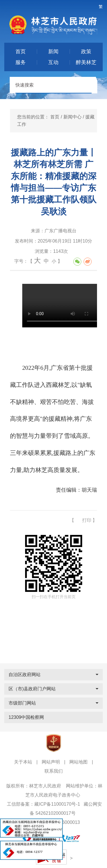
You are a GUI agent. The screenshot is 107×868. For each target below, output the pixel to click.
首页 (55, 117)
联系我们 (54, 771)
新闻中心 (72, 117)
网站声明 (51, 762)
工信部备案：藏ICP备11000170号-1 (43, 804)
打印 (87, 520)
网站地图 (78, 762)
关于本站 (23, 762)
